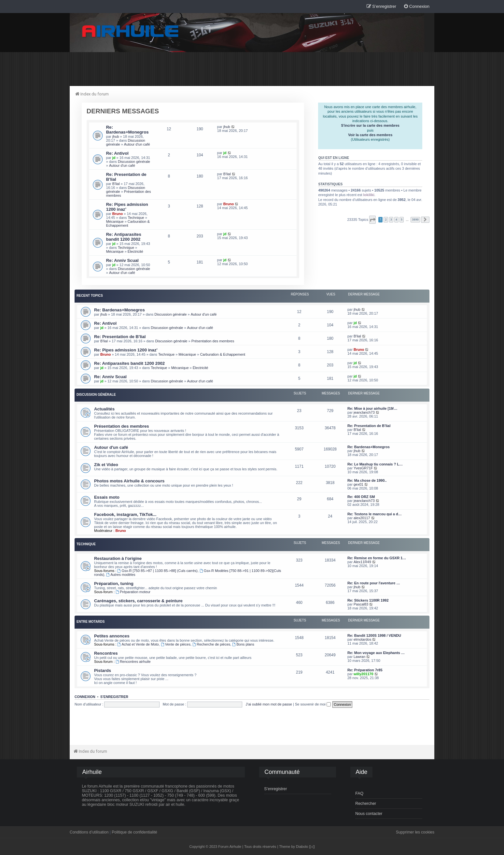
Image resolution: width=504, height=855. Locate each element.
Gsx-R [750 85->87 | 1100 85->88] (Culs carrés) (158, 571)
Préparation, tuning (114, 584)
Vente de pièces (176, 644)
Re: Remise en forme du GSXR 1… (377, 558)
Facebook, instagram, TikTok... (125, 514)
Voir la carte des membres (370, 135)
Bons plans (243, 644)
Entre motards (91, 622)
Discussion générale (134, 162)
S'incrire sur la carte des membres (370, 125)
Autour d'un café (137, 144)
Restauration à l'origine (118, 558)
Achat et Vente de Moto (138, 644)
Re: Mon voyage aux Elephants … (376, 653)
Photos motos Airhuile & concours (129, 481)
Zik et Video (106, 465)
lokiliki (369, 195)
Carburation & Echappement (128, 223)
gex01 (358, 484)
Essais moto (107, 497)
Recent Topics (90, 296)
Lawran (359, 657)
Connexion (85, 697)
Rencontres (106, 653)
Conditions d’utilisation (89, 832)
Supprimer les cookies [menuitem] (415, 832)
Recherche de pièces (211, 644)
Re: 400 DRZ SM (361, 497)
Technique (136, 218)
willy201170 (364, 674)
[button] (372, 220)
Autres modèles (121, 575)
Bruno (118, 214)
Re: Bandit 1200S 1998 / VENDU (374, 635)
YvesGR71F (363, 468)
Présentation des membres (213, 341)
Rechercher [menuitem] (366, 804)
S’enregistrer (114, 697)
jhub (116, 136)
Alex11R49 (362, 562)
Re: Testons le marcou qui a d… (375, 514)
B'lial (116, 184)
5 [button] (402, 219)
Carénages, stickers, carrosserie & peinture (138, 601)
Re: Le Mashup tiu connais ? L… (375, 464)
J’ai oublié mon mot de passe (269, 704)
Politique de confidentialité (134, 832)
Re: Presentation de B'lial (120, 337)
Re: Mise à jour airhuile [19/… (372, 408)
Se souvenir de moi (313, 704)
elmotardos (362, 639)
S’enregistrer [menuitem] (275, 789)
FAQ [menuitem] (359, 793)
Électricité (135, 251)
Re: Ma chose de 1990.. (367, 480)
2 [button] (386, 219)
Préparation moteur (133, 592)
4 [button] (396, 219)
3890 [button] (415, 219)
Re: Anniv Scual (122, 260)
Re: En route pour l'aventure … (374, 583)
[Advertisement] (252, 69)
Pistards (103, 670)
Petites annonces (112, 636)
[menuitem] (416, 7)
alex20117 (362, 518)
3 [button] (391, 219)
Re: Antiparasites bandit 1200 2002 (124, 237)
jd (114, 158)
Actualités (104, 409)
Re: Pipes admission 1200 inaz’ (126, 350)
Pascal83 (361, 604)
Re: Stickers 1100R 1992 (368, 600)
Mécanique (115, 221)
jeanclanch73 (364, 412)
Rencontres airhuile (133, 662)
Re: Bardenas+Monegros (127, 130)
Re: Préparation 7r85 (365, 670)
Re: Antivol (117, 153)
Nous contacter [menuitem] (369, 814)
